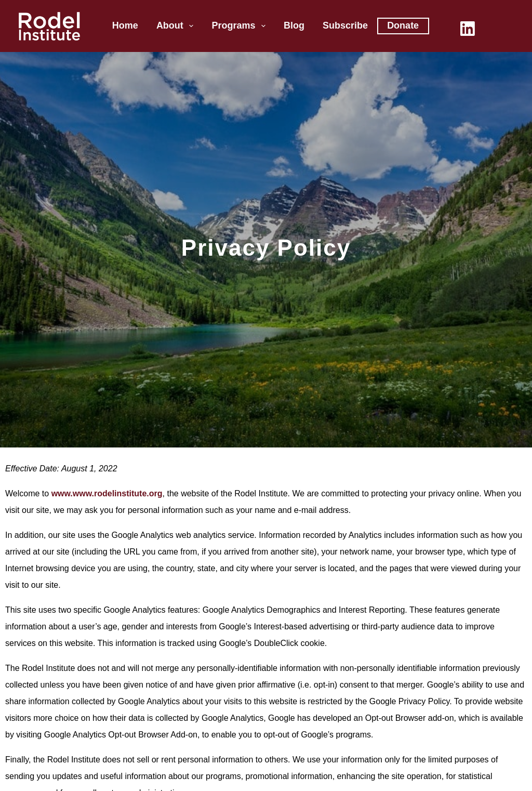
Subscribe (345, 25)
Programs (241, 26)
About (177, 26)
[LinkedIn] (468, 29)
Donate (403, 25)
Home (125, 25)
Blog (294, 25)
